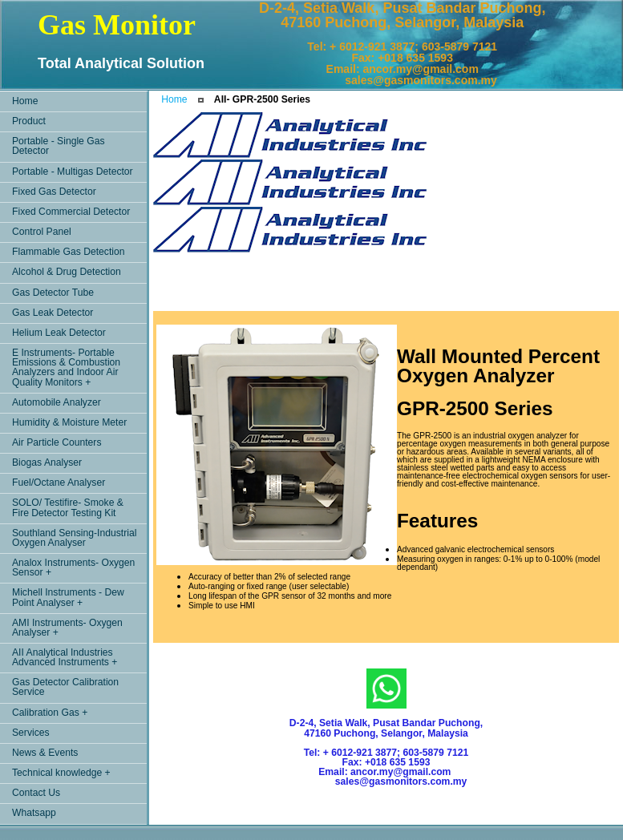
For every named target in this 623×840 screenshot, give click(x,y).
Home (174, 99)
